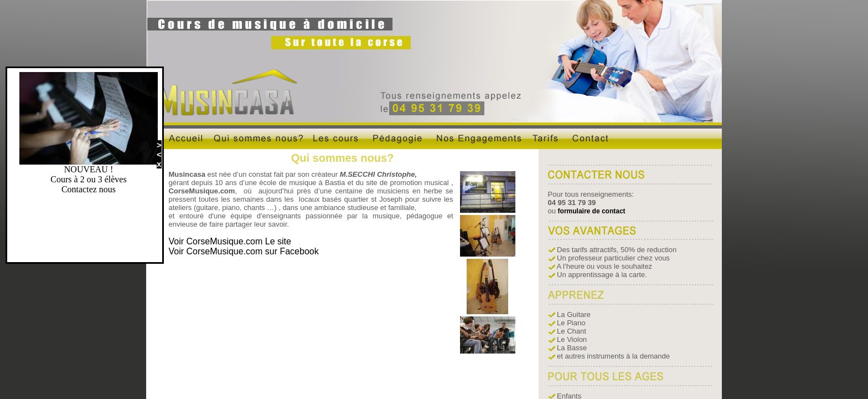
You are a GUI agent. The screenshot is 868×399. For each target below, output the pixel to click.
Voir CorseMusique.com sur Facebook (243, 251)
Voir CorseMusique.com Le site (229, 241)
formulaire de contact (592, 211)
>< (159, 150)
